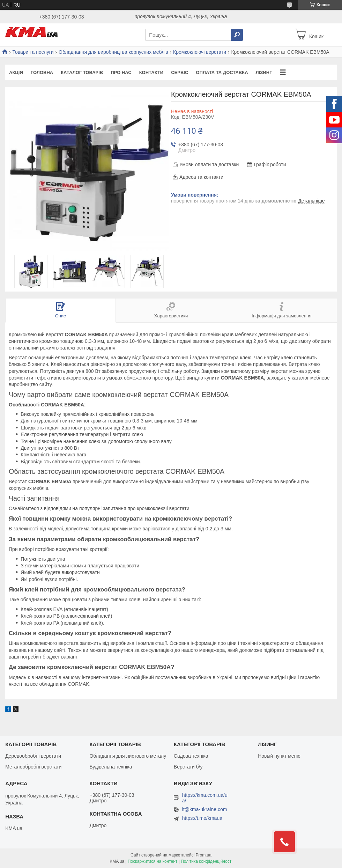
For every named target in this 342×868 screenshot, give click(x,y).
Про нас (121, 72)
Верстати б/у (188, 767)
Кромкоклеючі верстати (200, 52)
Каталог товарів (82, 72)
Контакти (151, 72)
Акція (16, 72)
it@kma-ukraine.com (205, 810)
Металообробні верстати (33, 767)
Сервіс (180, 72)
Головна (42, 72)
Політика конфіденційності (207, 861)
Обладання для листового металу (128, 756)
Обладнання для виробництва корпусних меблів (113, 52)
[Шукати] (237, 35)
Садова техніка (191, 756)
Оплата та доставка (222, 72)
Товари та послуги (33, 52)
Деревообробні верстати (33, 756)
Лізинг (264, 72)
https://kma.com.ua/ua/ (205, 798)
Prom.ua (204, 855)
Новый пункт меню (279, 756)
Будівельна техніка (111, 767)
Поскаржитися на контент (153, 861)
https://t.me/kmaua (202, 818)
